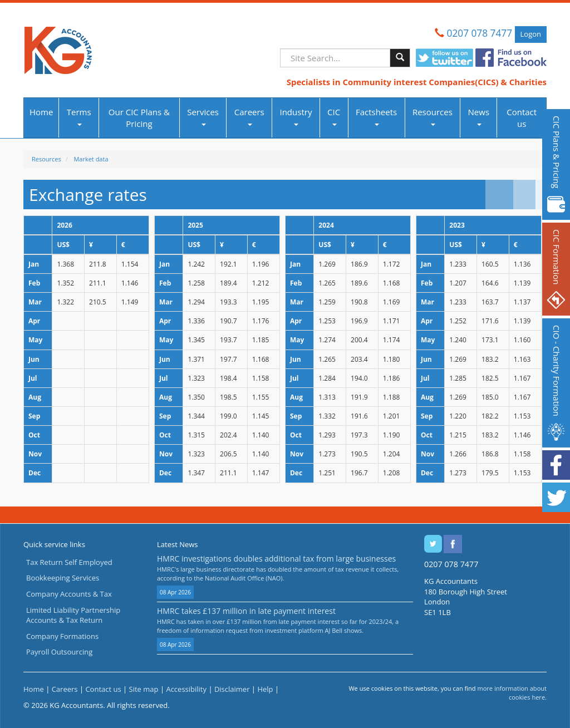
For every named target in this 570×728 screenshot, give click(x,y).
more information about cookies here (512, 693)
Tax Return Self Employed (69, 562)
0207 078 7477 (480, 33)
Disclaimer (232, 689)
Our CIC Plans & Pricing (139, 118)
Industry (296, 116)
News (479, 116)
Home (41, 112)
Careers (249, 116)
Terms (79, 116)
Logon (531, 34)
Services (203, 116)
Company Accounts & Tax (69, 594)
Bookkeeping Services (63, 578)
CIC (334, 116)
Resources (433, 116)
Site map (144, 689)
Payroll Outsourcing (59, 652)
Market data (91, 159)
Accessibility (186, 689)
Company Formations (62, 636)
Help (265, 689)
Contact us (522, 118)
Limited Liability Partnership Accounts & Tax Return (73, 615)
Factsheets (376, 116)
